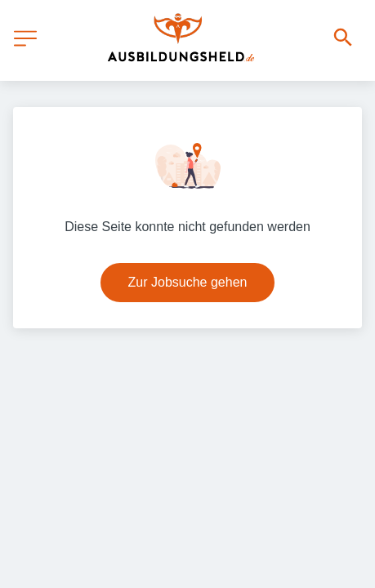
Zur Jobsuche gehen (188, 282)
